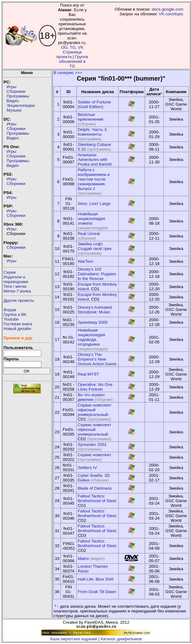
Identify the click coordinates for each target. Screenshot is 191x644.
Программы (18, 96)
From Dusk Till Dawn (97, 592)
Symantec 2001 (92, 444)
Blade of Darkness (95, 488)
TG (73, 47)
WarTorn (85, 261)
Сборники (16, 91)
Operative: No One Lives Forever (95, 387)
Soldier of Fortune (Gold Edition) (94, 104)
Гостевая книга (18, 324)
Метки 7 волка (17, 291)
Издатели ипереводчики (16, 279)
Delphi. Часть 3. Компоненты (93, 132)
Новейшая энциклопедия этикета (91, 219)
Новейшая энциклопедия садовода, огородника (91, 337)
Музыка (14, 110)
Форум (10, 310)
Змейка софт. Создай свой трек (95, 246)
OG (64, 47)
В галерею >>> (68, 73)
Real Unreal (89, 234)
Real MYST (88, 374)
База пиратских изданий (74, 639)
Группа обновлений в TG (73, 61)
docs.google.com (168, 9)
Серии (10, 272)
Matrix (83, 559)
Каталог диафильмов (121, 639)
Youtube (11, 319)
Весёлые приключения (90, 117)
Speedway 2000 (93, 322)
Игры (11, 87)
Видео (13, 101)
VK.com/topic (171, 14)
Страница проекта (69, 54)
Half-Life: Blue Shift (95, 579)
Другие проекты (19, 300)
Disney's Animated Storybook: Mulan (95, 310)
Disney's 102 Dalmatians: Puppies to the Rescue (97, 274)
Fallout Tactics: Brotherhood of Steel (97, 498)
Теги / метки (15, 286)
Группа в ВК (15, 315)
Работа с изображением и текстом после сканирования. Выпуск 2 (94, 179)
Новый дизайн (17, 329)
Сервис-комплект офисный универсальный (94, 410)
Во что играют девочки (91, 397)
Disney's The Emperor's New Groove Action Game (97, 359)
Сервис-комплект (94, 455)
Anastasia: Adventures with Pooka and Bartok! (95, 160)
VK (81, 47)
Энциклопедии (21, 105)
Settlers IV (87, 468)
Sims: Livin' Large (94, 204)
